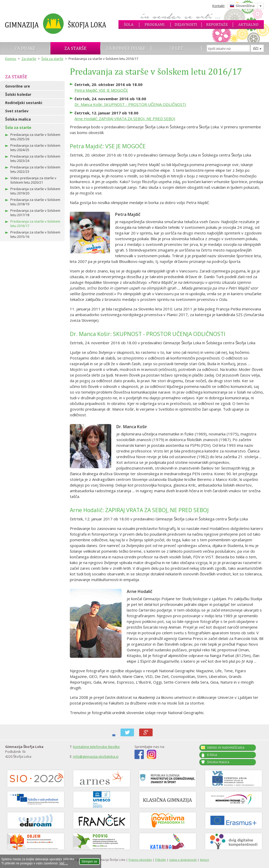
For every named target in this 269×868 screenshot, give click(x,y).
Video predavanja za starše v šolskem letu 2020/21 (33, 180)
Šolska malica (18, 119)
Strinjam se (89, 862)
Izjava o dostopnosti (183, 860)
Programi (155, 24)
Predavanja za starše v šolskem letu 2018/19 (35, 202)
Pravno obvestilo (140, 860)
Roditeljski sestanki (24, 103)
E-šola (212, 755)
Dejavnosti (186, 24)
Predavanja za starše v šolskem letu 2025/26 (35, 137)
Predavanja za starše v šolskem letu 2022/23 (35, 169)
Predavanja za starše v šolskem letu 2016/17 (35, 224)
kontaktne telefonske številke (96, 747)
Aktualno (248, 24)
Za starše (75, 48)
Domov (11, 59)
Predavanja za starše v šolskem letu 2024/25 (35, 148)
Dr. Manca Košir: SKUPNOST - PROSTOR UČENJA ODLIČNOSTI (130, 104)
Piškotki (160, 860)
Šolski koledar (18, 94)
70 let (176, 48)
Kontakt (218, 6)
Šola (129, 24)
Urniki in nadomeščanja (226, 748)
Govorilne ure (18, 86)
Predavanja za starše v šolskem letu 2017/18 (35, 213)
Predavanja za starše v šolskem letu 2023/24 (35, 158)
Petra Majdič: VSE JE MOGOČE (101, 90)
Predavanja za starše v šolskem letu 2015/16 (35, 234)
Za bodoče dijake (126, 48)
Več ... (63, 863)
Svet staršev (17, 111)
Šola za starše (52, 59)
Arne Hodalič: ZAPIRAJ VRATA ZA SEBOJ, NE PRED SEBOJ (125, 119)
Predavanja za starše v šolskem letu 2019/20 (35, 191)
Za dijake (25, 48)
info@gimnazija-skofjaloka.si (96, 756)
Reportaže (217, 24)
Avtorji (204, 860)
